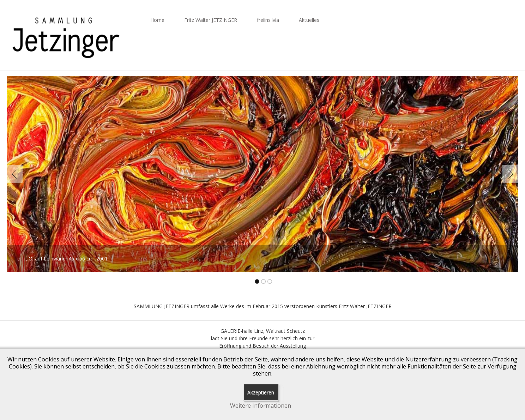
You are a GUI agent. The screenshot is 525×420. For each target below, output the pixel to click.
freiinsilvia (268, 20)
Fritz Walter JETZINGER (211, 20)
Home (157, 20)
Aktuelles (309, 20)
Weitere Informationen (261, 406)
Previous (16, 174)
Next (509, 174)
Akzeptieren (261, 392)
